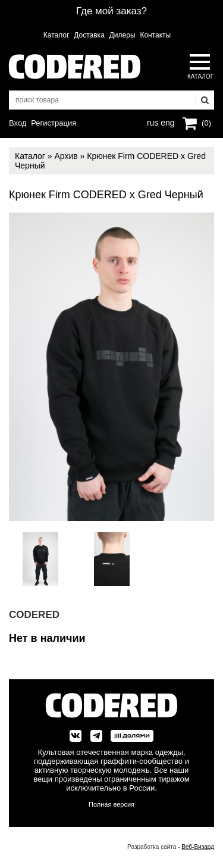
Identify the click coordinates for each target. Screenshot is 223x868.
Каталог (56, 35)
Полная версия (111, 804)
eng (167, 121)
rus (153, 121)
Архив (66, 156)
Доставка (89, 35)
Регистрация (54, 123)
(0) (206, 123)
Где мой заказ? (111, 11)
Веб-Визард (198, 847)
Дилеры (123, 35)
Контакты (155, 35)
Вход (18, 123)
